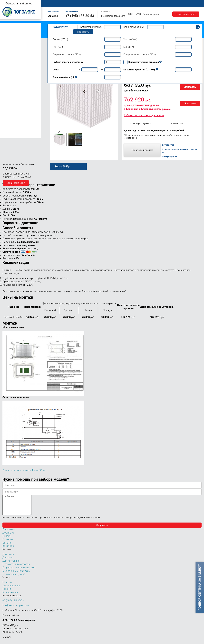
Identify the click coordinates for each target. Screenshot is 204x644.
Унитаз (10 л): (131, 39)
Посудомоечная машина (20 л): (140, 55)
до (102, 70)
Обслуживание (105, 4)
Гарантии (167, 4)
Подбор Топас (60, 27)
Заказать (190, 87)
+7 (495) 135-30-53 (80, 16)
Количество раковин (134, 27)
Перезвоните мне (186, 14)
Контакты (196, 4)
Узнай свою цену (16, 183)
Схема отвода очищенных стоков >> (180, 151)
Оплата (136, 4)
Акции (181, 4)
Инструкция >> (170, 157)
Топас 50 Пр (62, 167)
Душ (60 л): (58, 47)
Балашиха (53, 16)
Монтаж (86, 4)
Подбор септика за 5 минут (200, 587)
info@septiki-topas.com (113, 16)
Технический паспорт (142, 150)
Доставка (151, 4)
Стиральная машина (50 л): (67, 55)
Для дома (8, 558)
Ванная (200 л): (60, 39)
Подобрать (83, 32)
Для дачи (8, 561)
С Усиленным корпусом (16, 575)
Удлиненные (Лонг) (14, 578)
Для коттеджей (11, 565)
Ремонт (122, 4)
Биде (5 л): (129, 47)
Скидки (7, 540)
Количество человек (91, 27)
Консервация (10, 596)
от (80, 70)
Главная (53, 4)
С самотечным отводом (16, 568)
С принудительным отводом (19, 571)
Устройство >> (170, 145)
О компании (70, 4)
